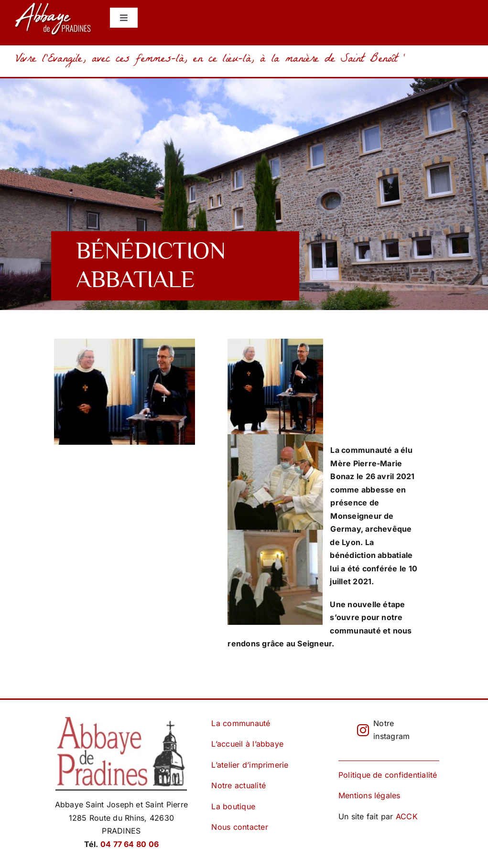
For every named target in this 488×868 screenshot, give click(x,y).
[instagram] (363, 730)
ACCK (407, 816)
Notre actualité (239, 785)
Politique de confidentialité (388, 775)
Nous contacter (239, 827)
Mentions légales (369, 795)
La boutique (233, 806)
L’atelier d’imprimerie (250, 765)
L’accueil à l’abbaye (247, 744)
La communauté (241, 723)
